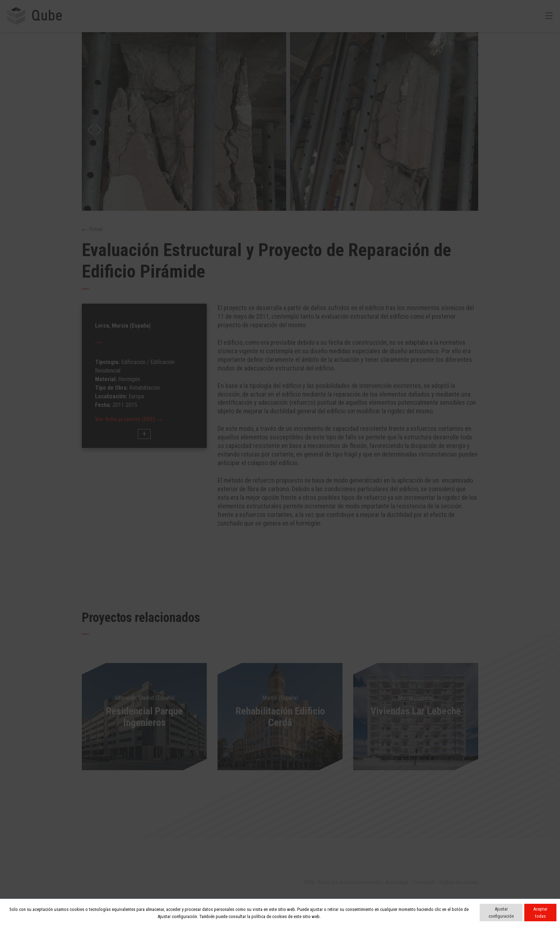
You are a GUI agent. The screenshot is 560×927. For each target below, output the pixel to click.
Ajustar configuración (501, 913)
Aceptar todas (540, 913)
